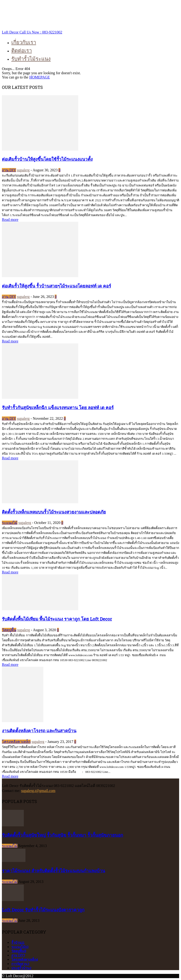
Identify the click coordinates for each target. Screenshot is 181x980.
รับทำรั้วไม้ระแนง (31, 59)
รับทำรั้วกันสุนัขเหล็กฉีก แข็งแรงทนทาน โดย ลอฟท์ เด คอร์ (58, 407)
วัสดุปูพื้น (9, 630)
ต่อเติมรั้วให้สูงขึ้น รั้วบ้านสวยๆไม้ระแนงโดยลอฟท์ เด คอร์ (56, 286)
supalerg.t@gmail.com (38, 791)
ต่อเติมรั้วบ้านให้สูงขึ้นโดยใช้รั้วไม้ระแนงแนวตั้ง (47, 159)
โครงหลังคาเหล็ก (16, 742)
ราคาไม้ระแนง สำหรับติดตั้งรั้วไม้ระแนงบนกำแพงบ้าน (53, 871)
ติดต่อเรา (22, 50)
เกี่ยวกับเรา (24, 42)
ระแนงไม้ (10, 523)
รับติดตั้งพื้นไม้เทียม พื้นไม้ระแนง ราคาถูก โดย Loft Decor (57, 619)
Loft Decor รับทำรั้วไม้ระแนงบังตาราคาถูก (43, 910)
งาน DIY (9, 170)
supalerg (23, 170)
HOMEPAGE (39, 77)
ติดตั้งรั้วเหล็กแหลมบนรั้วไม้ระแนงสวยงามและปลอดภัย (54, 512)
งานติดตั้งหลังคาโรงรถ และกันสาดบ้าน (39, 731)
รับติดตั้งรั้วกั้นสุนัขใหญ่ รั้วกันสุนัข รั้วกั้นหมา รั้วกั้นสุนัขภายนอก (62, 835)
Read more (10, 220)
